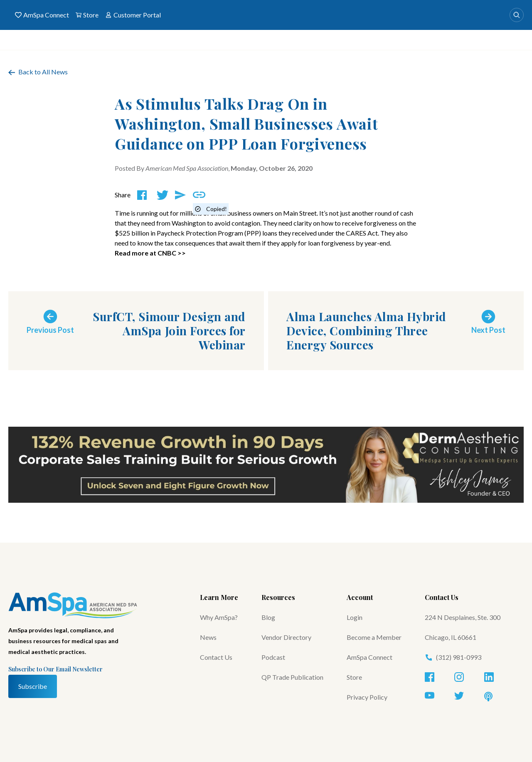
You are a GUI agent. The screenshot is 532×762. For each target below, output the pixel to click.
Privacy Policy (367, 697)
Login (355, 617)
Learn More (219, 597)
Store (87, 15)
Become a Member (374, 637)
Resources (278, 597)
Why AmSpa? (219, 617)
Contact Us (216, 657)
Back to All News (38, 72)
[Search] (517, 15)
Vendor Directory (286, 637)
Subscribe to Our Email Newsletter (55, 669)
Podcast (273, 657)
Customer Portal (133, 15)
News (208, 637)
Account (360, 597)
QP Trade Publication (292, 677)
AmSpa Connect (42, 15)
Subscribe (33, 686)
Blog (268, 617)
